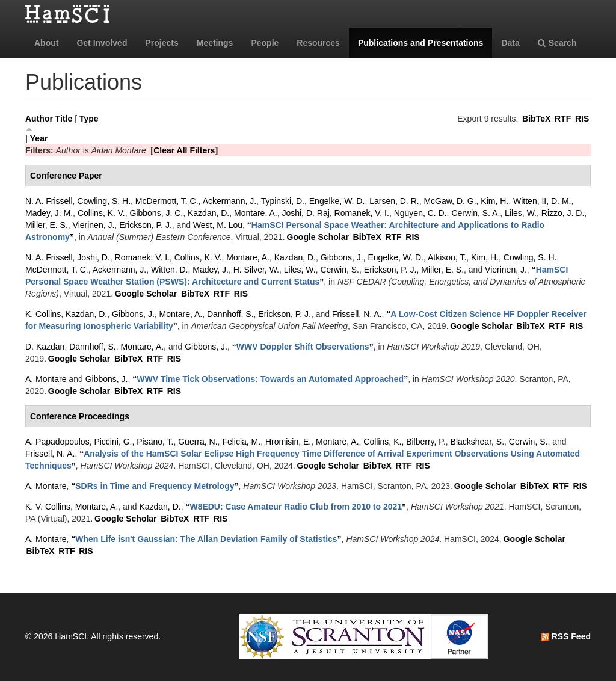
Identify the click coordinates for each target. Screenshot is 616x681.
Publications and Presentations (421, 43)
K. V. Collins (48, 507)
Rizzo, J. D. (563, 213)
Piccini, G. (113, 442)
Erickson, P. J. (146, 225)
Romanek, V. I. (362, 213)
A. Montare (46, 379)
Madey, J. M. (49, 213)
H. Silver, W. (256, 270)
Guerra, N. (198, 442)
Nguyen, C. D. (420, 213)
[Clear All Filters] (185, 150)
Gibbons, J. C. (157, 213)
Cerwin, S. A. (476, 213)
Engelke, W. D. (337, 201)
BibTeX (536, 119)
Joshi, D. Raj (305, 213)
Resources (318, 43)
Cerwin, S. (340, 270)
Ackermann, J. (229, 201)
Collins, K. (382, 442)
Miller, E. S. (47, 225)
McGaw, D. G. (450, 201)
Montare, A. (256, 213)
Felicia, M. (241, 442)
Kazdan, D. (208, 213)
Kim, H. (494, 201)
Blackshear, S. (478, 442)
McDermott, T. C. (167, 201)
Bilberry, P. (426, 442)
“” (303, 347)
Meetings (215, 43)
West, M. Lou (218, 225)
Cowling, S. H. (104, 201)
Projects (162, 43)
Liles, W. (521, 213)
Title (64, 119)
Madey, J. (211, 270)
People (265, 43)
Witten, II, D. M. (542, 201)
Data (510, 43)
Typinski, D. (283, 201)
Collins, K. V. (101, 213)
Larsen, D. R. (394, 201)
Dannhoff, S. (230, 314)
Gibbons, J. (342, 257)
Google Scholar (317, 237)
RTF (563, 119)
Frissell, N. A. (357, 314)
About (46, 43)
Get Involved (102, 43)
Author (39, 119)
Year (39, 138)
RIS (582, 119)
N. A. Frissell (49, 201)
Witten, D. (169, 270)
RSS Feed (566, 636)
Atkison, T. (447, 257)
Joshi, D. (93, 257)
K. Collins (43, 314)
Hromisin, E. (288, 442)
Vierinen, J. (94, 225)
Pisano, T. (155, 442)
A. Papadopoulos (57, 442)
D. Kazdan (45, 347)
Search (557, 43)
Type (89, 119)
